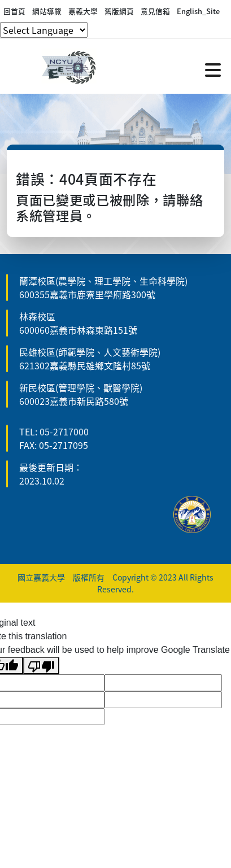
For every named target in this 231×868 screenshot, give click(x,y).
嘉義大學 (83, 11)
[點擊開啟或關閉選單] (213, 69)
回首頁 (14, 11)
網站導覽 (47, 11)
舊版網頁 (119, 11)
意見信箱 (155, 11)
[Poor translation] (41, 666)
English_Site (198, 11)
